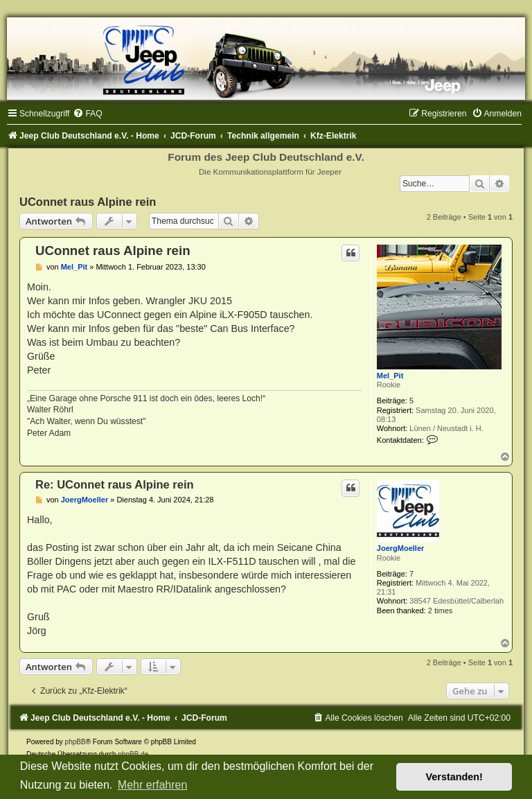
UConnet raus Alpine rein (88, 202)
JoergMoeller (400, 548)
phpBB (76, 742)
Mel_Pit (390, 376)
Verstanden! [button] (454, 777)
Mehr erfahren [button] (153, 785)
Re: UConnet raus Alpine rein (115, 484)
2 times (440, 611)
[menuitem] (87, 114)
